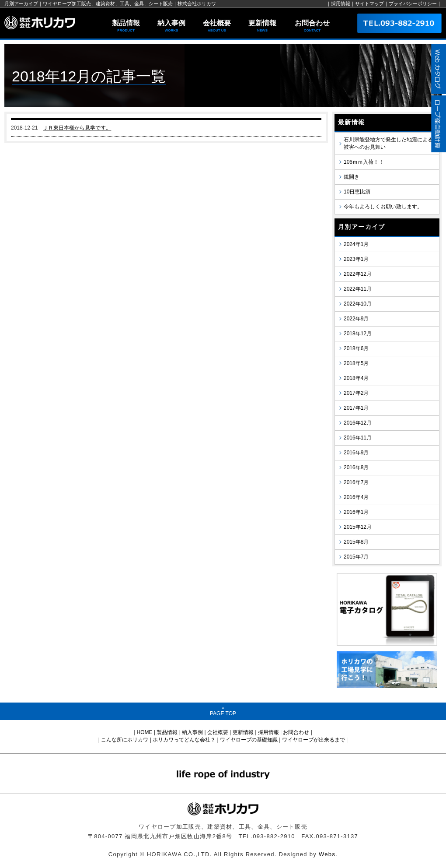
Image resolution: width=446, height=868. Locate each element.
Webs (327, 854)
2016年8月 (356, 467)
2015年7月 (356, 557)
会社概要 (217, 26)
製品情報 (126, 26)
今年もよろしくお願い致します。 (383, 207)
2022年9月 (356, 319)
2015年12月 (358, 527)
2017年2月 (356, 393)
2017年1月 (356, 408)
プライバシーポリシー (413, 4)
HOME (145, 732)
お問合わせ (312, 26)
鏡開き (352, 177)
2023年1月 (356, 259)
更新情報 (262, 26)
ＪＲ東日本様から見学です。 (77, 128)
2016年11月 (358, 438)
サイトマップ (369, 4)
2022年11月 (358, 289)
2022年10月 (358, 304)
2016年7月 (356, 482)
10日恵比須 (357, 192)
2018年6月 (356, 348)
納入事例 (171, 26)
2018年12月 (358, 334)
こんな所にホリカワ (125, 740)
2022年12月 (358, 274)
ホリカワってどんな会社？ (184, 740)
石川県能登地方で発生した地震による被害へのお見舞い (388, 143)
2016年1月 (356, 512)
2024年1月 (356, 244)
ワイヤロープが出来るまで (314, 740)
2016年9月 (356, 453)
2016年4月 (356, 497)
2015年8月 (356, 542)
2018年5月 (356, 363)
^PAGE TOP (223, 711)
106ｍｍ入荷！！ (364, 162)
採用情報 (341, 4)
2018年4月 (356, 378)
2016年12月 (358, 423)
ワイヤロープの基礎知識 (249, 740)
